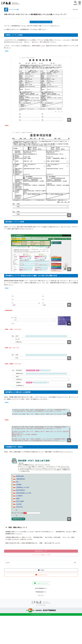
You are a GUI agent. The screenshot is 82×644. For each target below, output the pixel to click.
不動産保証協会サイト (41, 592)
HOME (42, 570)
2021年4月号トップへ (41, 551)
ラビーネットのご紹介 (14, 9)
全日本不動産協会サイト (41, 588)
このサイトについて (42, 583)
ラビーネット (41, 595)
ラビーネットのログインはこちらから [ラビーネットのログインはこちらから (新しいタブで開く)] (40, 22)
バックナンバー (42, 575)
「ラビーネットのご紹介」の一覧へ (41, 555)
